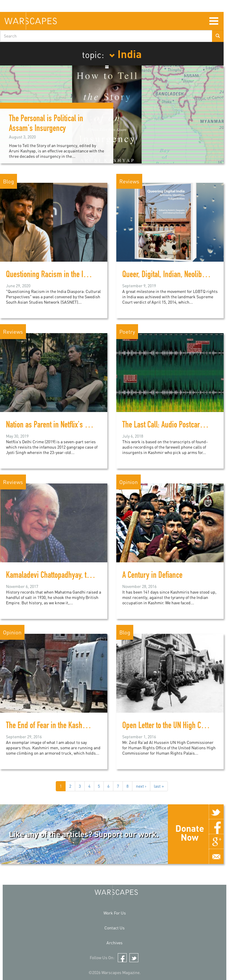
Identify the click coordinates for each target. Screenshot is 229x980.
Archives (114, 943)
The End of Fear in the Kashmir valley (58, 726)
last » (159, 786)
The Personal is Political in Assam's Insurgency (46, 124)
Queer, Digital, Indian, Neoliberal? (169, 275)
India (125, 54)
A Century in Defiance (152, 576)
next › (141, 786)
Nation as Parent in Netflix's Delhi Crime (62, 426)
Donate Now (190, 833)
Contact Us (114, 928)
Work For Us (115, 913)
